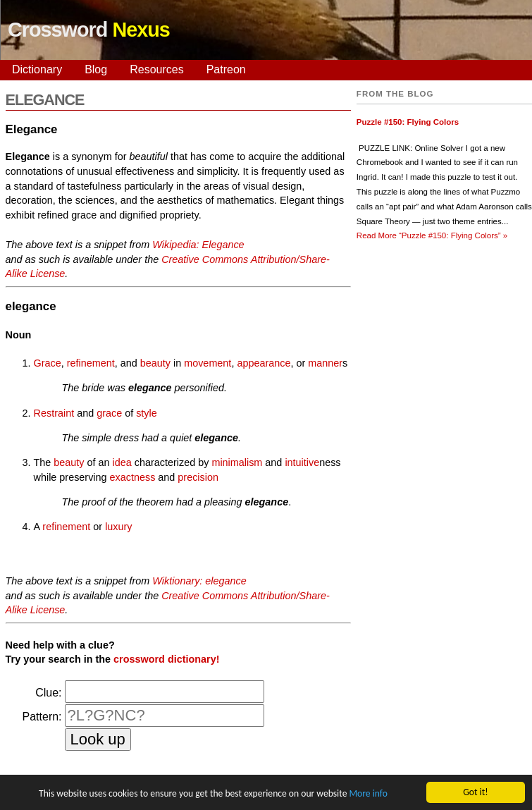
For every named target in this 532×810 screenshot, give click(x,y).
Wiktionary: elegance (199, 581)
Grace (48, 363)
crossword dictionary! (166, 659)
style (147, 413)
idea (122, 462)
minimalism (237, 462)
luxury (118, 527)
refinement (91, 363)
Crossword (89, 30)
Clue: (48, 693)
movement (208, 363)
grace (109, 413)
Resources (156, 69)
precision (198, 477)
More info (368, 794)
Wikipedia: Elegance (198, 245)
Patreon (226, 69)
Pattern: (42, 717)
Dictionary (37, 69)
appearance (264, 363)
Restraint (54, 413)
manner (325, 363)
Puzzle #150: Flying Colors (408, 122)
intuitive (302, 462)
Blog (96, 69)
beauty (155, 363)
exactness (133, 477)
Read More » (432, 235)
